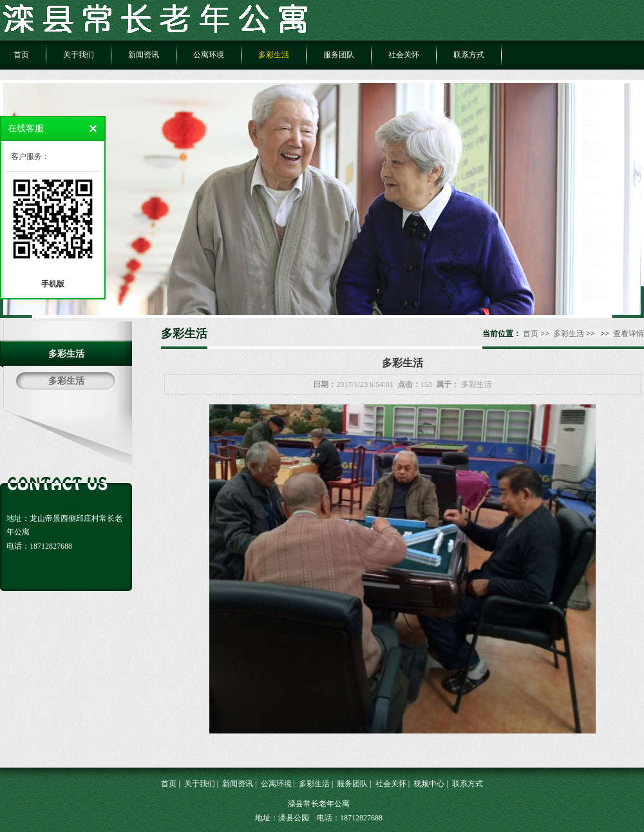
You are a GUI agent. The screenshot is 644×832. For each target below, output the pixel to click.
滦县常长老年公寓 (319, 804)
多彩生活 (274, 55)
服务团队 (339, 55)
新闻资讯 (144, 55)
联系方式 (469, 55)
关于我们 (79, 55)
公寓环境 (209, 55)
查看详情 (629, 334)
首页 (21, 55)
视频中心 (429, 784)
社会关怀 (404, 55)
